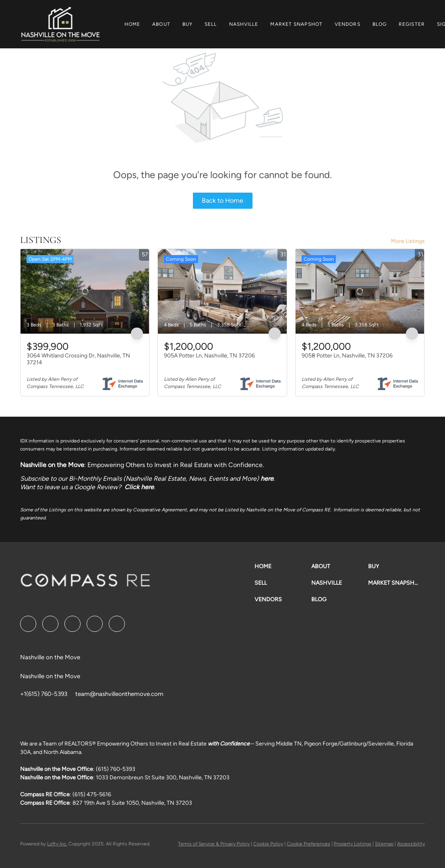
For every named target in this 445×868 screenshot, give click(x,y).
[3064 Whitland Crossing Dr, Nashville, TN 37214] (85, 291)
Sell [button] (211, 24)
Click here (139, 487)
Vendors (348, 24)
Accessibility (411, 844)
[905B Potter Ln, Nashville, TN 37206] (360, 291)
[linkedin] (50, 624)
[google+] (117, 624)
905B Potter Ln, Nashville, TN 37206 (347, 356)
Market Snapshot (296, 24)
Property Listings (353, 844)
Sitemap (384, 844)
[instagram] (95, 624)
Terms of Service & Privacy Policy (214, 844)
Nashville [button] (244, 24)
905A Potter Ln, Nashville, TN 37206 (209, 356)
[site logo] (85, 583)
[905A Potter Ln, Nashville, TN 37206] (222, 291)
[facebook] (28, 624)
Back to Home (222, 200)
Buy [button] (187, 24)
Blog (380, 24)
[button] (60, 24)
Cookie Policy (268, 844)
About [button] (161, 24)
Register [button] (412, 24)
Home (132, 24)
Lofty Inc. (57, 844)
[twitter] (72, 624)
